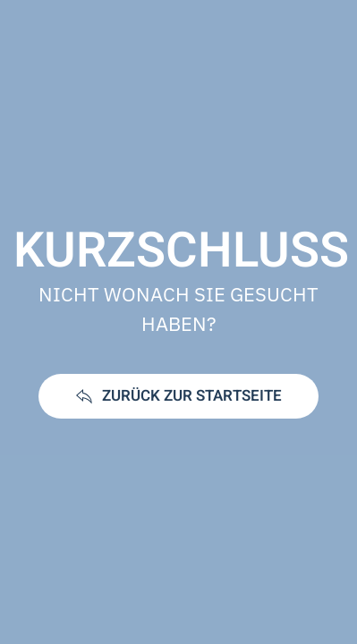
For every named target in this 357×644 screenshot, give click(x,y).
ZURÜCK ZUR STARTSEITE (178, 396)
